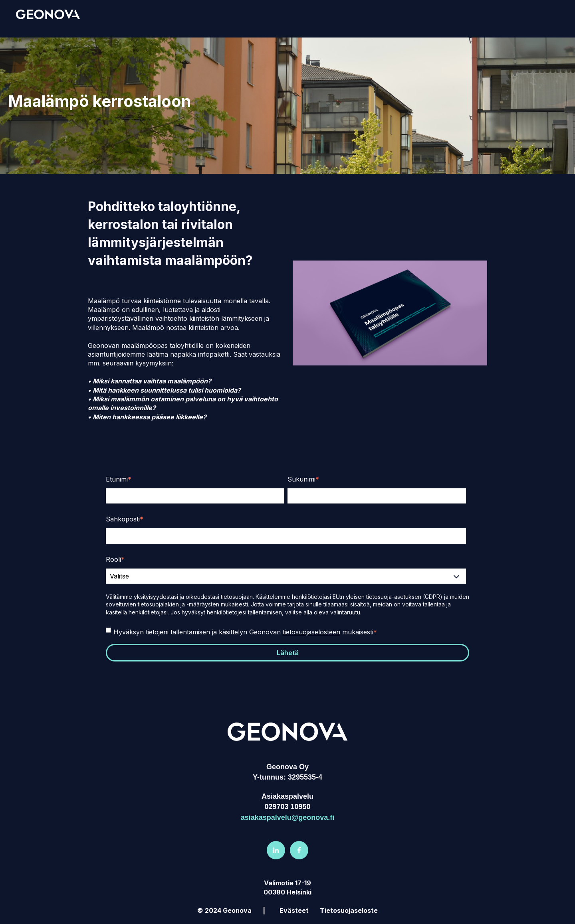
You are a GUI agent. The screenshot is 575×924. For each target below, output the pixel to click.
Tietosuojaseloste (349, 910)
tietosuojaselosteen (311, 632)
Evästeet (294, 910)
